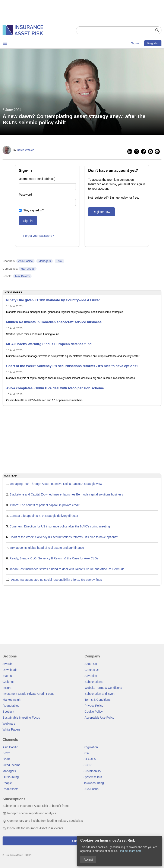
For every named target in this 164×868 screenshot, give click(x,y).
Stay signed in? (34, 210)
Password (25, 195)
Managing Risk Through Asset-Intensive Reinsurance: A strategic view (56, 484)
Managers (45, 261)
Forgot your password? (39, 236)
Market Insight (12, 700)
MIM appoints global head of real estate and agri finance (47, 548)
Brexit (6, 753)
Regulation (91, 747)
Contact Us (92, 670)
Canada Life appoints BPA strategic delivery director (44, 516)
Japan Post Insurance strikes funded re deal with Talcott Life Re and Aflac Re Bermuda (67, 569)
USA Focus (91, 789)
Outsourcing (11, 777)
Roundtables (11, 706)
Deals (6, 759)
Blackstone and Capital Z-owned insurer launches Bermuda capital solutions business (66, 494)
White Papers (12, 729)
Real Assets (10, 789)
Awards (7, 664)
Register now (101, 212)
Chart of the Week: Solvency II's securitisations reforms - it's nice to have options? (64, 537)
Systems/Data (93, 777)
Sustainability (92, 771)
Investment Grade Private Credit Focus (28, 694)
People (7, 783)
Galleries (8, 682)
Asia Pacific (25, 261)
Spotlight (8, 712)
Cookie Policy (94, 712)
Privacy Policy (94, 706)
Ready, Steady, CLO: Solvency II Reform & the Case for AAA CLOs (54, 558)
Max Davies (22, 276)
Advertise (91, 676)
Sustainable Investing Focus (21, 718)
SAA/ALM (90, 759)
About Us (91, 664)
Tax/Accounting (94, 783)
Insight (7, 688)
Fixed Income (12, 765)
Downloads (10, 670)
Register (153, 43)
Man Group (28, 269)
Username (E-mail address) (37, 179)
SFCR (88, 765)
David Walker (25, 150)
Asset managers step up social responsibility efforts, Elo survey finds (56, 580)
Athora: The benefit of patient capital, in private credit (45, 505)
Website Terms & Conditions (103, 688)
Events (7, 676)
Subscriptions (94, 682)
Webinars (9, 724)
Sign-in (136, 43)
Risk (59, 261)
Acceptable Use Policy (99, 718)
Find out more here (130, 851)
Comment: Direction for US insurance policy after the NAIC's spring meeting (60, 526)
